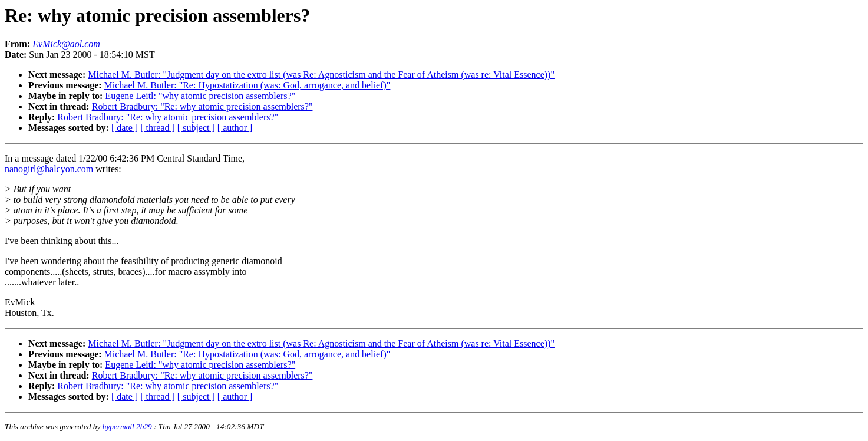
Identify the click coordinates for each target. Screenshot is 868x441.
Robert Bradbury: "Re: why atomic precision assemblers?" (202, 106)
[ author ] (235, 128)
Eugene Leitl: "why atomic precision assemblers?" (200, 96)
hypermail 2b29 (127, 427)
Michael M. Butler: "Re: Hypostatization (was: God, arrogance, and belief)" (247, 85)
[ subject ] (196, 128)
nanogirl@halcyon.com (49, 169)
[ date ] (125, 128)
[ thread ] (158, 128)
